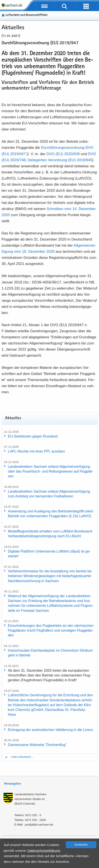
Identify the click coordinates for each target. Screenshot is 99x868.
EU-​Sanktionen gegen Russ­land (33, 436)
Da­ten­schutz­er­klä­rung (44, 850)
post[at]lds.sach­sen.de (39, 825)
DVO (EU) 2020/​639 (63, 154)
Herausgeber (13, 784)
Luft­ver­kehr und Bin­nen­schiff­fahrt (26, 15)
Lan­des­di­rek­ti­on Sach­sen (30, 794)
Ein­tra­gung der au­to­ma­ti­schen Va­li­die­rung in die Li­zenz (50, 730)
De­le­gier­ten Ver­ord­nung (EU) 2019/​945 (60, 160)
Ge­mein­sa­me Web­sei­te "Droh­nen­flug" (37, 745)
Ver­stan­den (81, 845)
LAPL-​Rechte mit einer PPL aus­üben (36, 451)
